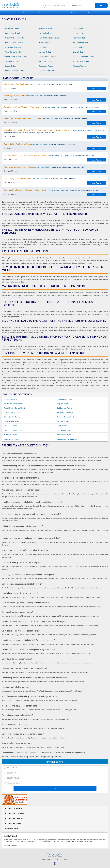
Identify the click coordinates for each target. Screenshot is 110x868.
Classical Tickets (45, 33)
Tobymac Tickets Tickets (66, 417)
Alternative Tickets (46, 28)
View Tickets (96, 89)
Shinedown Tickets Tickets (14, 404)
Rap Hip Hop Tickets (81, 61)
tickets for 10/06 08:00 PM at (53, 190)
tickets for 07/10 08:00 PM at (54, 131)
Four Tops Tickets (10, 426)
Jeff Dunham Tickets (64, 408)
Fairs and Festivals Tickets (49, 38)
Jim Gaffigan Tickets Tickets (67, 439)
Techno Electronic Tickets (14, 71)
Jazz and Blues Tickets (82, 43)
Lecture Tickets (79, 47)
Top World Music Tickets (48, 71)
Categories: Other (13, 824)
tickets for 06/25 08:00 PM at (47, 119)
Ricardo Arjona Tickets (65, 412)
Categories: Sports (14, 808)
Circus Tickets (78, 28)
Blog (90, 13)
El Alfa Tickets (62, 426)
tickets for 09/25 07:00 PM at (40, 179)
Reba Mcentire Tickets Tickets (15, 408)
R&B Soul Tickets (45, 61)
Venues (58, 13)
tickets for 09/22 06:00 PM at (45, 167)
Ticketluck (20, 5)
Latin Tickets (44, 47)
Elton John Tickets (11, 399)
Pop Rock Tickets (11, 61)
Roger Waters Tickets (12, 421)
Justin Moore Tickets (11, 439)
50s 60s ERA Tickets (12, 28)
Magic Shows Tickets (13, 52)
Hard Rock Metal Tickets (14, 43)
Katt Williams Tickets (65, 430)
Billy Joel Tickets (63, 404)
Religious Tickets (79, 66)
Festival (74, 13)
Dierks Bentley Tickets (12, 417)
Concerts (26, 13)
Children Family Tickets (13, 33)
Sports (10, 13)
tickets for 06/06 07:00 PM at (37, 96)
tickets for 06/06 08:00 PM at (53, 107)
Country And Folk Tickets (14, 38)
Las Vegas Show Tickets (14, 47)
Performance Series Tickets (83, 57)
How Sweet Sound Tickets (13, 430)
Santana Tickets (63, 421)
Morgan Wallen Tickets (65, 399)
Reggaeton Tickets (46, 66)
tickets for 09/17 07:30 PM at (51, 156)
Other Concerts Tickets (47, 57)
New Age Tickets (45, 52)
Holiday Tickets (45, 43)
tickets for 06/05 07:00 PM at (38, 84)
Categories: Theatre (14, 819)
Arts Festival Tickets (64, 435)
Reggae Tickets (10, 66)
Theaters (42, 13)
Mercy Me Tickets (10, 435)
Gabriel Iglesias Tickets (12, 412)
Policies (66, 860)
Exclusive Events (13, 829)
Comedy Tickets (79, 33)
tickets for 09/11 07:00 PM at (41, 144)
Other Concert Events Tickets (16, 57)
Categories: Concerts (15, 813)
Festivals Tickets (79, 38)
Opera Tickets (78, 52)
